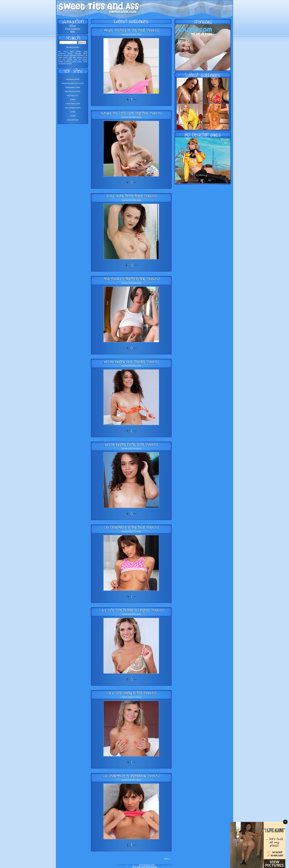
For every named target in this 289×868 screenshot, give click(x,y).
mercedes (73, 55)
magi (86, 51)
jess (64, 59)
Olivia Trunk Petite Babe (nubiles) (131, 196)
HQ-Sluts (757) (73, 95)
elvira (66, 51)
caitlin (85, 62)
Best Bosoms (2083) (73, 91)
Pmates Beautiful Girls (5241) (73, 83)
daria (72, 51)
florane (61, 62)
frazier (63, 64)
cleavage (78, 53)
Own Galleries (73, 29)
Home (73, 26)
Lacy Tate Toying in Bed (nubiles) (131, 693)
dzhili (85, 53)
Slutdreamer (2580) (73, 87)
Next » (167, 859)
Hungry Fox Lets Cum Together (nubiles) (131, 113)
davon (60, 55)
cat (59, 64)
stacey (65, 57)
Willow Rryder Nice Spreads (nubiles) (131, 362)
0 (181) (73, 112)
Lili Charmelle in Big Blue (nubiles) (131, 527)
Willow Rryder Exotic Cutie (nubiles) (131, 444)
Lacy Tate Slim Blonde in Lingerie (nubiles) (131, 610)
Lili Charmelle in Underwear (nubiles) (131, 776)
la (65, 62)
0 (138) (73, 116)
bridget (79, 51)
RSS (73, 32)
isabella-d (81, 55)
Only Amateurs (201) (73, 108)
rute (60, 51)
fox (80, 59)
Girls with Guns (73, 120)
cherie (85, 57)
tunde (60, 57)
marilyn (69, 64)
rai (86, 55)
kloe (74, 57)
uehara (85, 59)
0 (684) (73, 100)
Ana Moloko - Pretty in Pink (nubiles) (131, 279)
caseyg (79, 57)
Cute (75, 59)
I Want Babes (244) (73, 104)
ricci (60, 59)
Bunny (70, 53)
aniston (66, 55)
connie (80, 62)
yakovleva (62, 53)
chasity (69, 59)
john (70, 57)
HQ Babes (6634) (73, 79)
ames (74, 62)
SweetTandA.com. (147, 865)
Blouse (69, 62)
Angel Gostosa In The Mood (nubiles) (131, 30)
